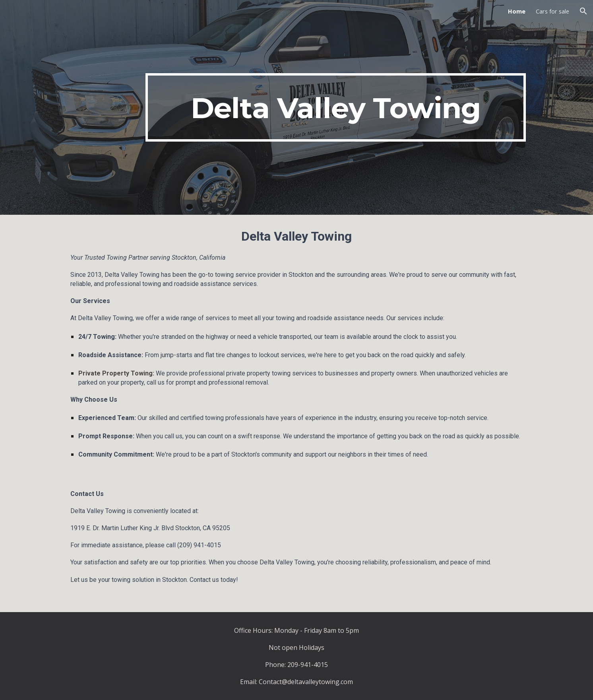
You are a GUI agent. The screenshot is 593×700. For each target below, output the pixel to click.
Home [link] (517, 11)
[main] (336, 107)
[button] (583, 11)
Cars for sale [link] (552, 11)
